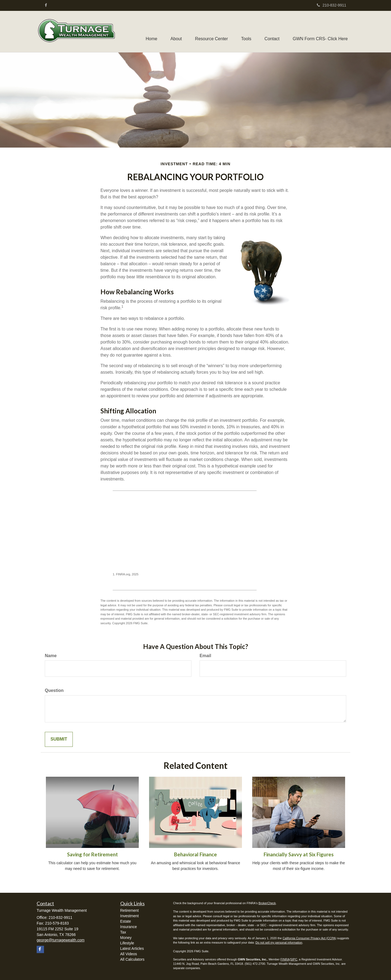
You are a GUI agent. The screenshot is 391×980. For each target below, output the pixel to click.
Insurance (129, 927)
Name (51, 656)
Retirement (130, 910)
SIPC (294, 959)
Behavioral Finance (195, 854)
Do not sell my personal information (279, 942)
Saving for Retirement (92, 854)
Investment (130, 916)
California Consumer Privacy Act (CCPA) (310, 938)
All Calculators (132, 959)
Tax (123, 932)
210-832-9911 (332, 5)
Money (126, 938)
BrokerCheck (267, 903)
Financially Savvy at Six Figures (299, 854)
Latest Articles (132, 948)
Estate (126, 921)
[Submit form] (59, 739)
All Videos (129, 954)
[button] (175, 32)
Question (54, 690)
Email (205, 656)
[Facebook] (46, 5)
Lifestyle (127, 943)
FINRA (285, 959)
